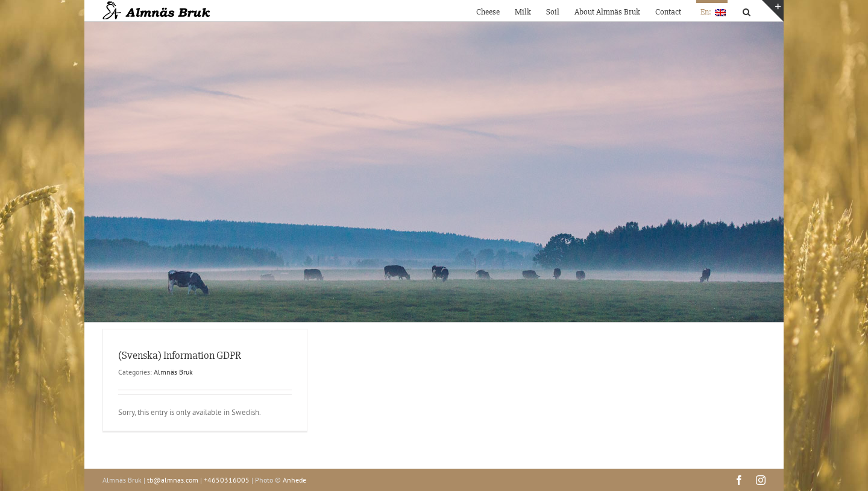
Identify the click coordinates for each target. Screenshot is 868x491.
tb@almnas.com (173, 480)
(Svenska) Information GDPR (180, 355)
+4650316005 (227, 480)
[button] (747, 11)
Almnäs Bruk (173, 372)
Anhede (294, 480)
